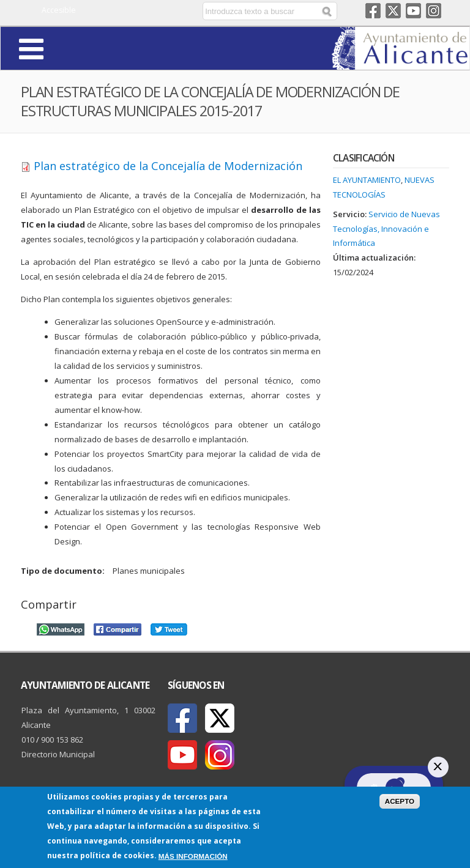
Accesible (59, 10)
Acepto (400, 802)
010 (28, 740)
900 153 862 (62, 740)
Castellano (143, 11)
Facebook (373, 11)
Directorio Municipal (58, 754)
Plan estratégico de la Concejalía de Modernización (168, 166)
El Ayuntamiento (367, 180)
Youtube (413, 11)
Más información (193, 857)
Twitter (393, 11)
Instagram (434, 11)
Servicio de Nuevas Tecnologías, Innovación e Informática (386, 229)
